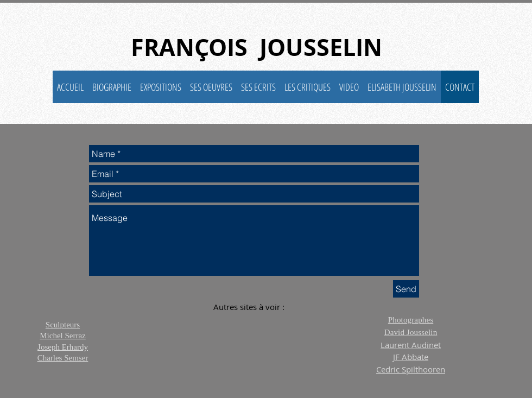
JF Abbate (411, 357)
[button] (211, 87)
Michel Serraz (63, 336)
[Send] (406, 289)
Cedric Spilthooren (411, 369)
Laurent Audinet (411, 345)
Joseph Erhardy (63, 347)
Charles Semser (63, 358)
